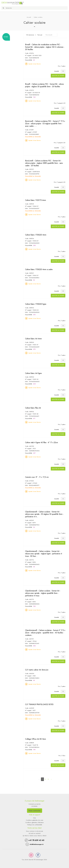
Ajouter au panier (58, 76)
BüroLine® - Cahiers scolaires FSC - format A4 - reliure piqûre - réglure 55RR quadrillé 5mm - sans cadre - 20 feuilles (44, 163)
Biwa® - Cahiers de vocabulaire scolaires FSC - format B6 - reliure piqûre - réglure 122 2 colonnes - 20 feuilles (45, 47)
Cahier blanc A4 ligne (33, 373)
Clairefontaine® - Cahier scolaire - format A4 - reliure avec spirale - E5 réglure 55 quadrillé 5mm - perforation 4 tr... (44, 514)
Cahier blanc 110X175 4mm (36, 200)
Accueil (29, 17)
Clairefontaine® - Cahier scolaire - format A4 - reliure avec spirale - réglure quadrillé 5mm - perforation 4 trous (43, 593)
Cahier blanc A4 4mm (33, 339)
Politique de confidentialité (35, 825)
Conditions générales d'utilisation (34, 823)
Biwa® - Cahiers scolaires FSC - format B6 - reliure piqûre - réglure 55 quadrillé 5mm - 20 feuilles (44, 85)
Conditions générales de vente (35, 820)
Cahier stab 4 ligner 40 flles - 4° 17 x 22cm (42, 443)
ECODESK (34, 806)
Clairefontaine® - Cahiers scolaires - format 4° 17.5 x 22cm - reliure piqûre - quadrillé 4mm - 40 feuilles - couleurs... (45, 633)
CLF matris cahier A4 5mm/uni (37, 670)
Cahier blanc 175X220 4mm (36, 235)
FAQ (34, 818)
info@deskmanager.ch (37, 844)
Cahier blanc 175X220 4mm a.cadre (39, 269)
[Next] (51, 779)
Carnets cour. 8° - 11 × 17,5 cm (37, 477)
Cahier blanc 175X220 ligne (36, 304)
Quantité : (57, 71)
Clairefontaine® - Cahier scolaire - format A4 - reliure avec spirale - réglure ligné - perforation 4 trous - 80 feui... (44, 554)
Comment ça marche (34, 804)
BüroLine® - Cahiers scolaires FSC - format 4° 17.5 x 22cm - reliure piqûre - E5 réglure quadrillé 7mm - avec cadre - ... (45, 124)
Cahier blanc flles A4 (33, 408)
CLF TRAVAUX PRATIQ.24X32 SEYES (39, 704)
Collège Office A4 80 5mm (36, 739)
